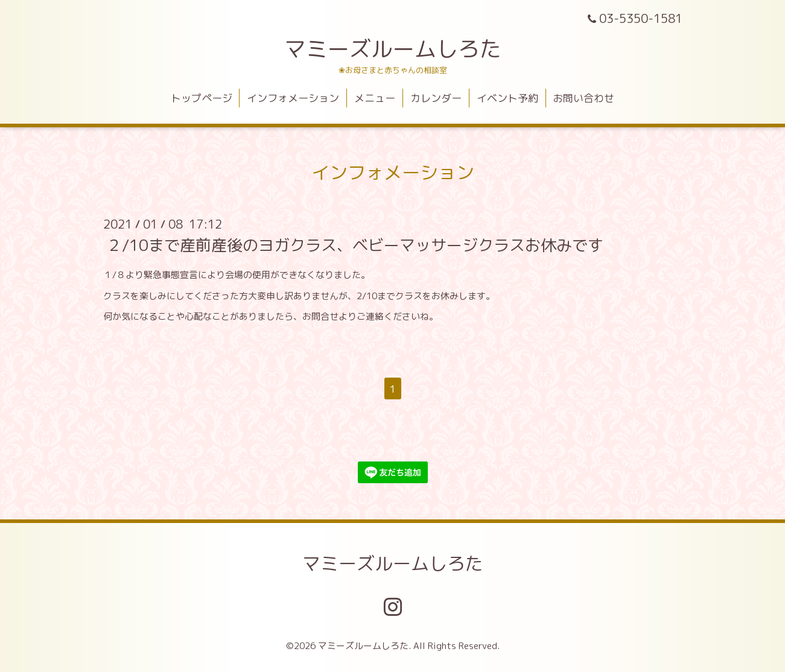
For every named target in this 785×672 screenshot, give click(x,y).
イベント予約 (507, 98)
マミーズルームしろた (393, 49)
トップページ (202, 98)
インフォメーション (293, 98)
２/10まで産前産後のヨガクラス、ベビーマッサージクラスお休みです (355, 245)
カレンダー (436, 98)
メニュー (375, 98)
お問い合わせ (583, 98)
